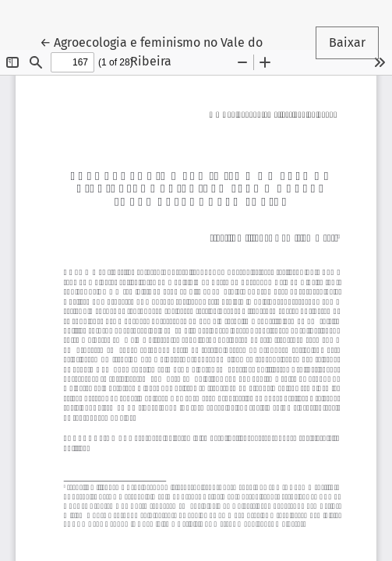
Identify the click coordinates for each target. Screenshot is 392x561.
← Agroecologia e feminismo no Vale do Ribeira (151, 51)
